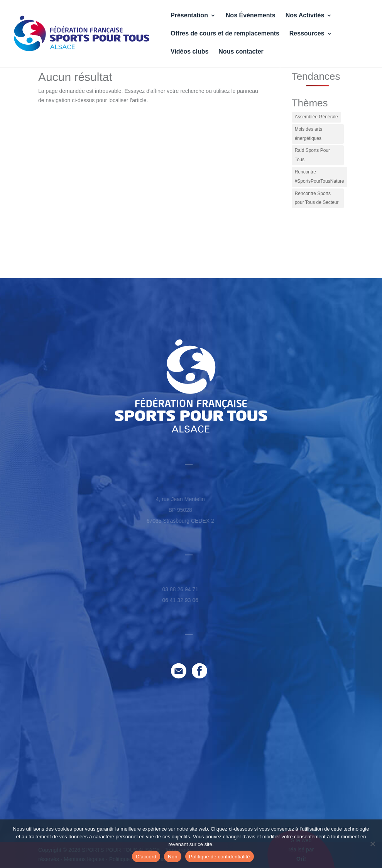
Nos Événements (251, 16)
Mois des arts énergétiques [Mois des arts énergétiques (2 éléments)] (308, 134)
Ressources (307, 34)
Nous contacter (241, 52)
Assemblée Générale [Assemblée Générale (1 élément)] (316, 117)
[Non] (372, 844)
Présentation (189, 16)
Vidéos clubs (189, 52)
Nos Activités (305, 16)
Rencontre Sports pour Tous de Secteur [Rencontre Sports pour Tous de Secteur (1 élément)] (317, 198)
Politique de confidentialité (220, 857)
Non (173, 857)
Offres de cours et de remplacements (225, 34)
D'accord (146, 857)
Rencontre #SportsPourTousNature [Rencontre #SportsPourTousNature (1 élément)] (319, 177)
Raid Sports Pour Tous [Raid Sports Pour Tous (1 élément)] (312, 155)
